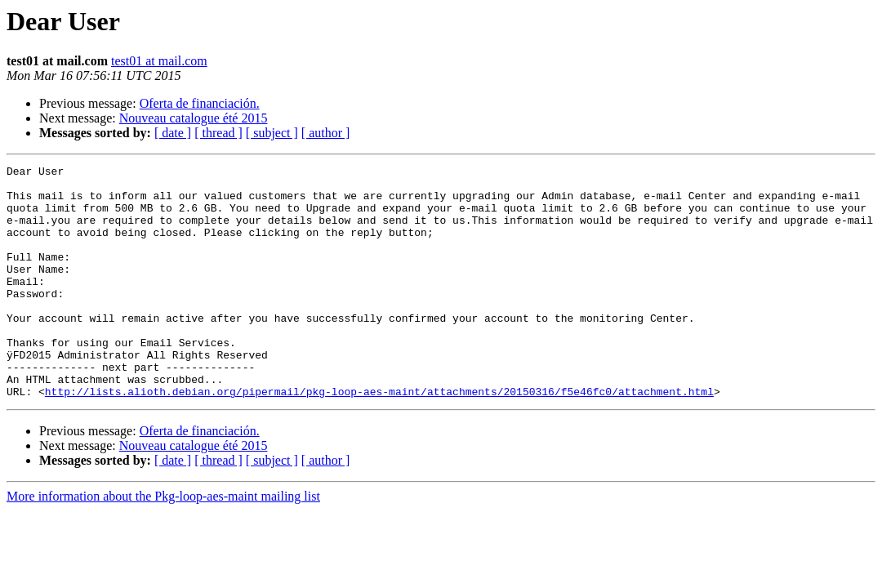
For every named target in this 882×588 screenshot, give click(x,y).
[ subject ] (272, 133)
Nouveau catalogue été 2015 (194, 118)
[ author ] (326, 133)
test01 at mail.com (159, 61)
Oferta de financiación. (200, 103)
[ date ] (173, 133)
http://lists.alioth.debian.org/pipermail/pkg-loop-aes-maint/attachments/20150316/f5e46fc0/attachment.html (379, 438)
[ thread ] (218, 133)
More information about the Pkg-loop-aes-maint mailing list (163, 543)
